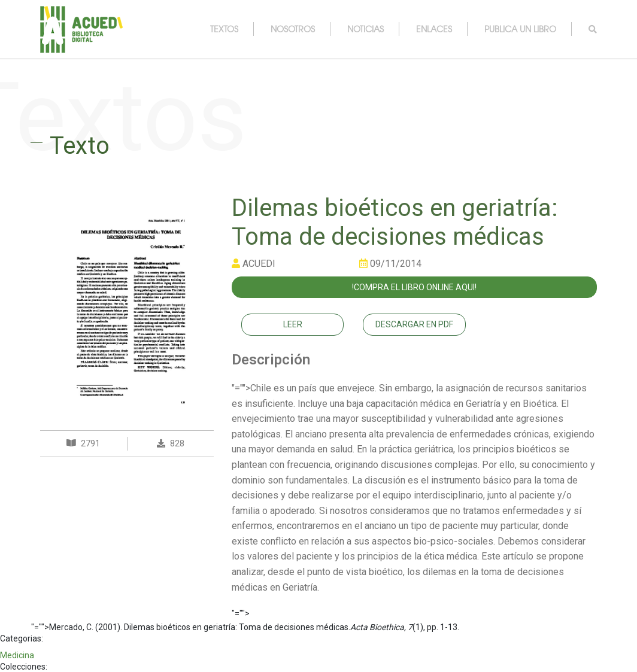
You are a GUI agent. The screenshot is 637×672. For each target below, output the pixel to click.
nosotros (293, 29)
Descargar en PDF (414, 324)
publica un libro (520, 29)
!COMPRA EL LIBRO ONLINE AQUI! (414, 287)
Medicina (17, 655)
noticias (365, 29)
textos (224, 29)
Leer (293, 324)
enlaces (434, 29)
